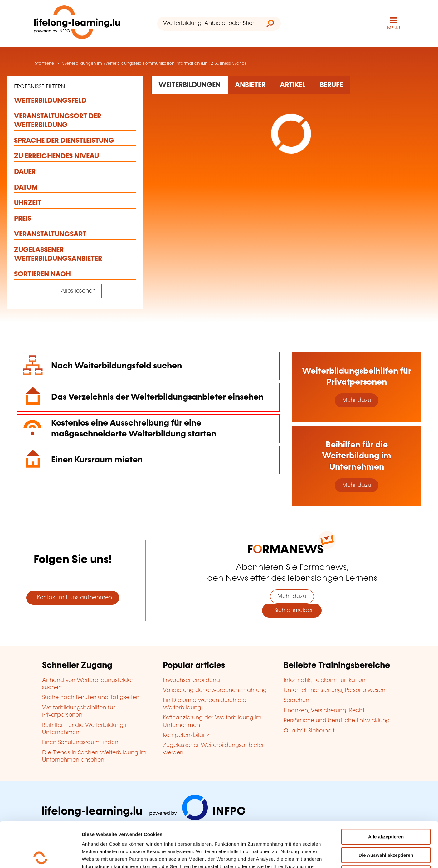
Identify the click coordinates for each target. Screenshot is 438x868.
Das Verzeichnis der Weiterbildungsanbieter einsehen (157, 397)
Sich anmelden (292, 610)
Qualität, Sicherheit (309, 731)
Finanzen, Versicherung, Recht (324, 711)
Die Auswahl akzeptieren (386, 810)
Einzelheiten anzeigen (363, 856)
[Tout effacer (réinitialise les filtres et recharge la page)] (75, 291)
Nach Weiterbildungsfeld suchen (117, 366)
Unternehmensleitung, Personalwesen (334, 690)
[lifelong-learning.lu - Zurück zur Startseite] (77, 24)
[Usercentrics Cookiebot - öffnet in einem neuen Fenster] (40, 856)
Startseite (44, 63)
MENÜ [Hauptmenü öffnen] (394, 28)
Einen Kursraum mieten (97, 460)
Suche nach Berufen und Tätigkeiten (91, 698)
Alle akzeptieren (386, 792)
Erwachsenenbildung (191, 680)
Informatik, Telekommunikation (324, 680)
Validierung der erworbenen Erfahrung (215, 690)
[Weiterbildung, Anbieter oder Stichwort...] (208, 24)
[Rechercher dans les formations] (190, 85)
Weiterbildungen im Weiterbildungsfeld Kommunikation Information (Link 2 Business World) (154, 63)
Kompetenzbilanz (186, 735)
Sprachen (296, 700)
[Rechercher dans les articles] (293, 85)
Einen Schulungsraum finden (80, 742)
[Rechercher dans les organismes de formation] (250, 85)
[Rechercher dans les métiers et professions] (331, 85)
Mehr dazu (357, 400)
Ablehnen (386, 828)
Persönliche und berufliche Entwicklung (337, 721)
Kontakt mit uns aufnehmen (73, 598)
